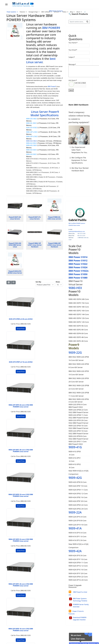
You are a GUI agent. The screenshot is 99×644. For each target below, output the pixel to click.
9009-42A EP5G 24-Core (78, 509)
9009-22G (75, 352)
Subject (72, 57)
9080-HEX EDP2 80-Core (78, 330)
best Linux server (41, 60)
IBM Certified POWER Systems (77, 223)
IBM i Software (46, 12)
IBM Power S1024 (78, 267)
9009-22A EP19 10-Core (78, 525)
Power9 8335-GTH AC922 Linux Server (15, 272)
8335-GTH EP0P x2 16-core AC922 (27, 306)
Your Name (73, 43)
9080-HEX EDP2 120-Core (79, 322)
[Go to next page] (20, 441)
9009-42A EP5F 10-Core (78, 486)
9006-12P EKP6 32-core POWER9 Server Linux (27, 383)
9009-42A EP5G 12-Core (78, 493)
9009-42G (75, 478)
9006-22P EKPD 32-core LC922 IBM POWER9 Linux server (12, 345)
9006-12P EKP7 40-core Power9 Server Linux (13, 383)
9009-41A (75, 528)
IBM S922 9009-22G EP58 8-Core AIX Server (79, 366)
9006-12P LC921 (32, 132)
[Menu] (6, 4)
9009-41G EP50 (75, 451)
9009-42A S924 (31, 150)
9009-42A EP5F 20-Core (78, 501)
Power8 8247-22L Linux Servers (15, 218)
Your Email (73, 50)
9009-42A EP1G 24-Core (78, 580)
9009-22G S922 (31, 119)
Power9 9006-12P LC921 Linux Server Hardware (35, 245)
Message (72, 64)
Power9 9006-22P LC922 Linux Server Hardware (54, 245)
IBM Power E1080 (78, 278)
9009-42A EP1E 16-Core (78, 570)
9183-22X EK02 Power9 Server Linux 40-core (12, 420)
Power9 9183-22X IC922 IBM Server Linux (15, 245)
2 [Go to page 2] (17, 441)
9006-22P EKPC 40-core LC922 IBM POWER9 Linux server (57, 307)
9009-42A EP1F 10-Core (78, 559)
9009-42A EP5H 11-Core (78, 490)
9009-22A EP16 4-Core (77, 517)
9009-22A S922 (31, 154)
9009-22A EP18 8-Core (77, 520)
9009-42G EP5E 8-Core (78, 482)
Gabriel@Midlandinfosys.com (77, 231)
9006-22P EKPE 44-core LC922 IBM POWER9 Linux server (42, 307)
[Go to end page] (24, 441)
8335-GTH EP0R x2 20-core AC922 (13, 305)
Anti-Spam (73, 80)
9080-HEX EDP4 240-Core (79, 299)
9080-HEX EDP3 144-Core (79, 314)
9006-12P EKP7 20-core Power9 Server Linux (42, 383)
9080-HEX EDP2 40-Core (78, 341)
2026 (14, 638)
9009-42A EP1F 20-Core (78, 573)
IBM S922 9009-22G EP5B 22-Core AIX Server (79, 387)
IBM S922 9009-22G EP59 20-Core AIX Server (79, 380)
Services (56, 12)
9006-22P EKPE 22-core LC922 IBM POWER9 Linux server (27, 345)
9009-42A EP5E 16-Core (78, 497)
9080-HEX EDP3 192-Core (79, 303)
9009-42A (75, 551)
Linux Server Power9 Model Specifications (45, 113)
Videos (64, 12)
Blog (71, 12)
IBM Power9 (52, 87)
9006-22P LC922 (32, 137)
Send (71, 90)
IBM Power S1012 (78, 260)
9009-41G (75, 447)
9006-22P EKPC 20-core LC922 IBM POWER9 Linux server (42, 345)
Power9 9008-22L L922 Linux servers (54, 218)
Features (22, 12)
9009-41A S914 (31, 143)
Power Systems (11, 12)
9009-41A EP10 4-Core (77, 533)
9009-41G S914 (31, 141)
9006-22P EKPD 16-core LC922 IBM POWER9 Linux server (57, 345)
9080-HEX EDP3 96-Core (78, 326)
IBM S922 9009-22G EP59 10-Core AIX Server (79, 373)
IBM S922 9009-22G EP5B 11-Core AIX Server (79, 394)
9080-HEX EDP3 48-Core (78, 337)
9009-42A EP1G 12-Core (78, 566)
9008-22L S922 (31, 123)
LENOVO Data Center (74, 225)
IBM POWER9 (51, 28)
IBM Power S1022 (78, 264)
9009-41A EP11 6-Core (77, 536)
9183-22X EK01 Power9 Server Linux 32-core (42, 420)
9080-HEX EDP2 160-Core (79, 311)
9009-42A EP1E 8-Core (78, 555)
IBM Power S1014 (78, 257)
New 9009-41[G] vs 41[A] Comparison (78, 472)
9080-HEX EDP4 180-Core (79, 307)
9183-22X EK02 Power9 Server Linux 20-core (27, 420)
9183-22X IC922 (32, 128)
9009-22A (75, 512)
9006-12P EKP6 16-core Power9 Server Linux (57, 383)
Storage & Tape (33, 12)
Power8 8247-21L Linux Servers (35, 218)
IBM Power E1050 (78, 274)
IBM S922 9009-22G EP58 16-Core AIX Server (79, 359)
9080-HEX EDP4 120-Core (79, 318)
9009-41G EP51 (75, 458)
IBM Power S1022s (79, 271)
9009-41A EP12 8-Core (77, 540)
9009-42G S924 (31, 145)
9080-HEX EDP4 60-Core (78, 333)
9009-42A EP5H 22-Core (78, 505)
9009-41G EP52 (75, 464)
